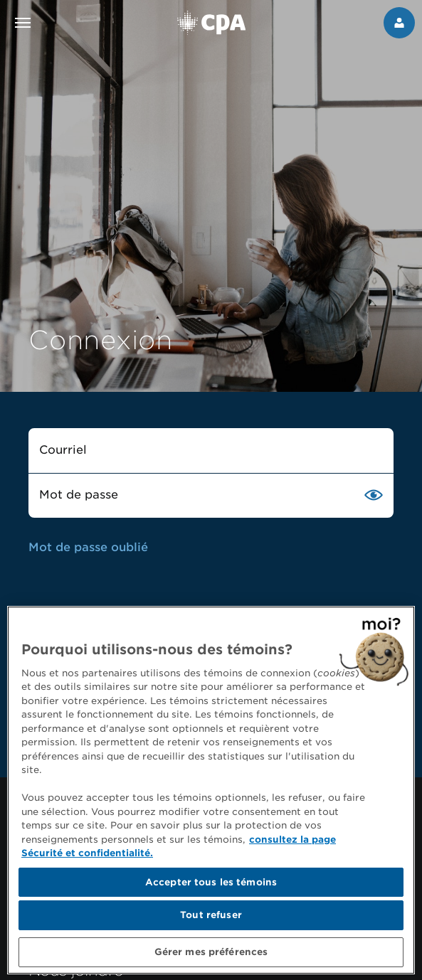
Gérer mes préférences (211, 956)
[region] (211, 794)
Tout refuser (211, 919)
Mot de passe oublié (88, 547)
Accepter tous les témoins (211, 886)
